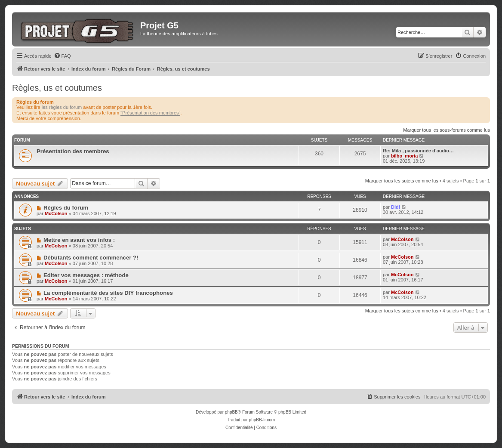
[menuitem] (62, 56)
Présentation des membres (73, 151)
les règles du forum (62, 107)
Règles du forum (66, 208)
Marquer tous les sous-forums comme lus (447, 130)
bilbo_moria (404, 156)
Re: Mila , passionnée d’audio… (418, 151)
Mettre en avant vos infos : (79, 240)
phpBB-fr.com (262, 420)
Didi (396, 207)
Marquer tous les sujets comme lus (402, 181)
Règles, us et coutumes (57, 88)
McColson (56, 213)
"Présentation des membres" (150, 113)
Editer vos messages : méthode (86, 275)
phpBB (231, 412)
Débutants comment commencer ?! (91, 258)
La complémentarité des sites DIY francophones (108, 293)
